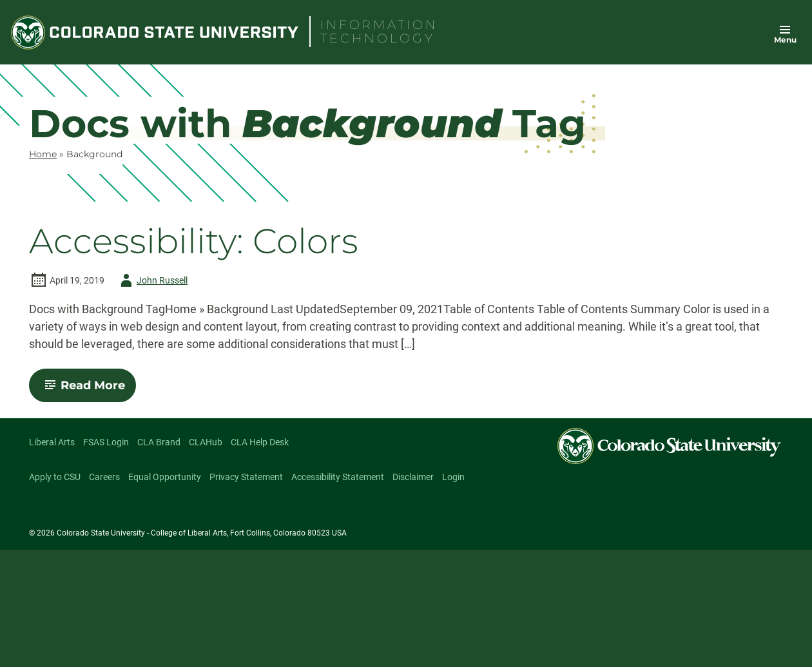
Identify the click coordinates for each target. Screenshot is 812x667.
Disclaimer (413, 477)
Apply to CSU (55, 477)
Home (43, 154)
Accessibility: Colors (194, 241)
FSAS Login (106, 442)
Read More (88, 390)
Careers (104, 477)
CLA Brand (159, 442)
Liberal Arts (52, 442)
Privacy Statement (246, 477)
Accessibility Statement (338, 477)
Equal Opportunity (165, 477)
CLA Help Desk (260, 442)
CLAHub (206, 442)
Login (453, 477)
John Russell (152, 280)
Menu (785, 40)
